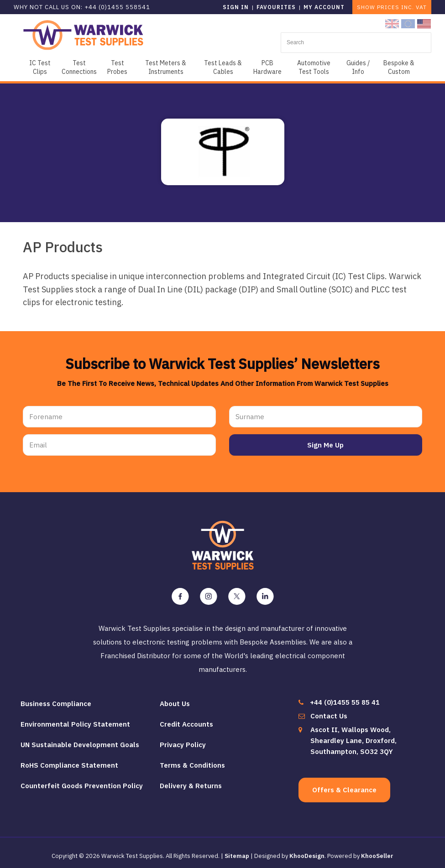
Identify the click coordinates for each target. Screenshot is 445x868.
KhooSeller (377, 851)
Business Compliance (56, 699)
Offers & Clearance (344, 785)
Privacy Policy (183, 740)
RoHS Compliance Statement (69, 761)
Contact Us (329, 711)
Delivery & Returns (191, 781)
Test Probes (117, 67)
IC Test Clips (40, 67)
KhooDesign (307, 851)
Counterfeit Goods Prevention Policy (82, 781)
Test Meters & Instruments (166, 67)
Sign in (236, 7)
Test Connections (79, 67)
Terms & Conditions (192, 761)
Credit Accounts (186, 720)
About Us (175, 699)
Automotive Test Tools (314, 67)
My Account (324, 7)
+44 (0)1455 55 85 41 (345, 698)
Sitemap (237, 851)
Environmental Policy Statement (75, 720)
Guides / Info (358, 67)
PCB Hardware (267, 67)
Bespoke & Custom (399, 67)
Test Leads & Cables (223, 67)
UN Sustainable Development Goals (80, 740)
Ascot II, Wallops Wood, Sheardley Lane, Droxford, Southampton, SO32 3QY (353, 736)
